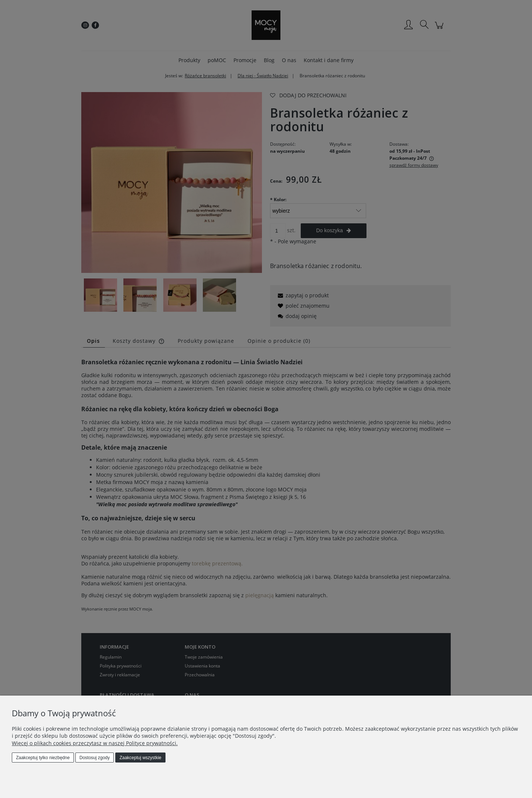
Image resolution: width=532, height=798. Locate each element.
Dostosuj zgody (95, 758)
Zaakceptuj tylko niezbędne (43, 758)
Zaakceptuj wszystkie (140, 758)
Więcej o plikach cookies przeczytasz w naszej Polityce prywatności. (95, 743)
